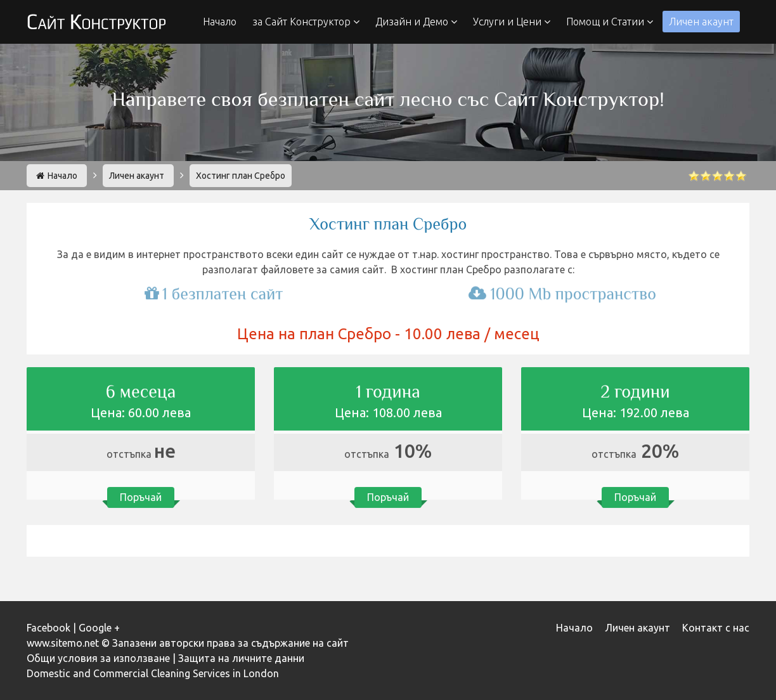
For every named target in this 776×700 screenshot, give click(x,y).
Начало (220, 22)
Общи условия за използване (98, 658)
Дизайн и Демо (416, 22)
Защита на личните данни (241, 658)
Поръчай (141, 496)
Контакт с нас (716, 628)
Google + (99, 628)
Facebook (48, 628)
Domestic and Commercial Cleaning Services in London (153, 673)
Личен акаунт (701, 22)
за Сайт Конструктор (306, 22)
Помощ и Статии (610, 22)
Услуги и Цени (512, 22)
